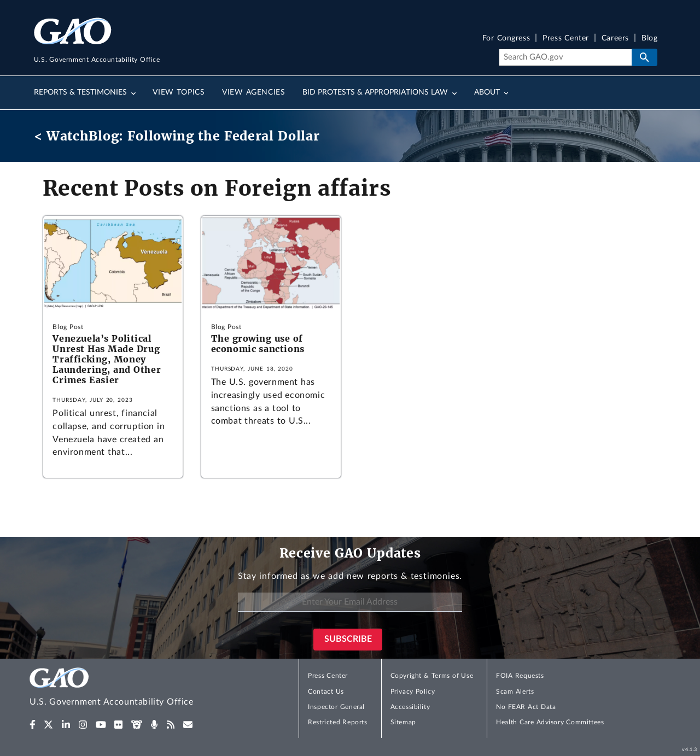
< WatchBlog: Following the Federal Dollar (177, 136)
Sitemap (403, 722)
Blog (649, 39)
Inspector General (336, 707)
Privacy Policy (413, 691)
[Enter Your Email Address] (350, 602)
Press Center (566, 39)
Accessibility (410, 707)
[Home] (133, 688)
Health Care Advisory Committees (550, 722)
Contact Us (326, 691)
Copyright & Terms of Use (432, 676)
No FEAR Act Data (526, 707)
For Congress (506, 39)
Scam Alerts (515, 691)
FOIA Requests (520, 676)
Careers (615, 39)
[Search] (565, 57)
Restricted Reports (337, 722)
